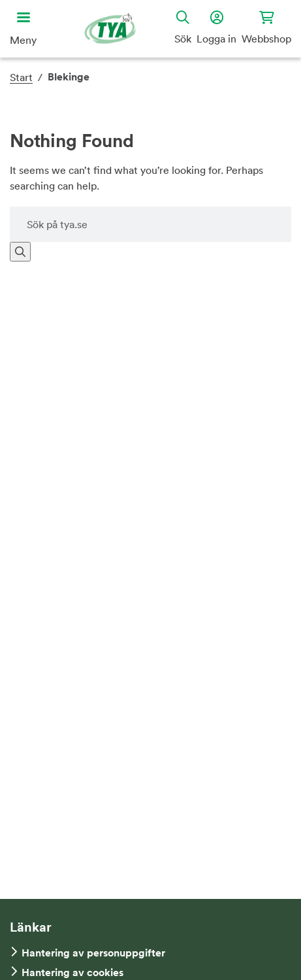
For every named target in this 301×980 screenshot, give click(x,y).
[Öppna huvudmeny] (23, 29)
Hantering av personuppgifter (93, 953)
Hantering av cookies (72, 972)
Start (21, 77)
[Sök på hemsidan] (150, 224)
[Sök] (20, 252)
